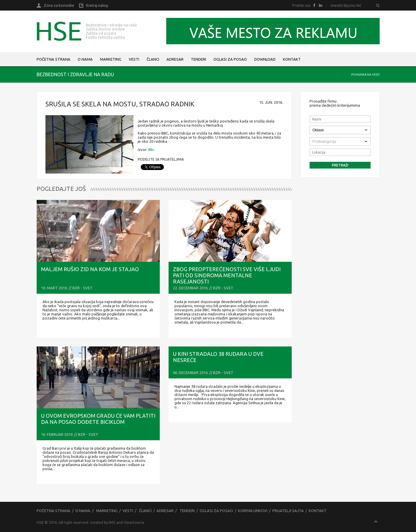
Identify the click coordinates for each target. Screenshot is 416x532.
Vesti (134, 59)
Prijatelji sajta (288, 511)
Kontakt (292, 59)
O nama (85, 59)
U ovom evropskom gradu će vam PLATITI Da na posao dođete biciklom (98, 419)
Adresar (175, 59)
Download (265, 59)
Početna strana (54, 59)
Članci (153, 59)
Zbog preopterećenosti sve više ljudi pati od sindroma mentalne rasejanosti (227, 275)
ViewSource (134, 522)
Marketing (111, 59)
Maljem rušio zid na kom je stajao (90, 269)
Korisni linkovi (253, 511)
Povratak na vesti (365, 75)
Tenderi (198, 59)
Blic (151, 149)
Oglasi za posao (230, 59)
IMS (112, 522)
